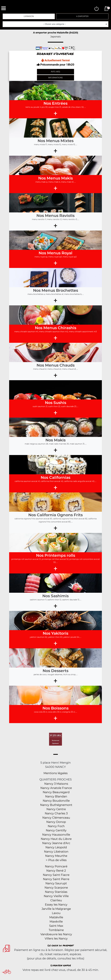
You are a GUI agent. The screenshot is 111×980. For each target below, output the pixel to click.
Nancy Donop (56, 822)
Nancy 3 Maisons (56, 784)
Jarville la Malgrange (56, 909)
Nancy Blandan (56, 796)
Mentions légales (56, 773)
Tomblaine (56, 930)
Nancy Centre (56, 809)
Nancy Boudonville (56, 801)
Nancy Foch (56, 826)
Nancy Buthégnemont (56, 805)
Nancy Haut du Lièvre (56, 839)
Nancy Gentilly (56, 830)
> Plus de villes (56, 860)
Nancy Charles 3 (56, 813)
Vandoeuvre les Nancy (56, 934)
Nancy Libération (56, 852)
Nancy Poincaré (56, 866)
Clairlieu (56, 900)
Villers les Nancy (56, 939)
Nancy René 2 (56, 871)
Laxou (56, 913)
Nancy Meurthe (56, 856)
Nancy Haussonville (56, 835)
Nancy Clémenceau (56, 818)
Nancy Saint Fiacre (56, 875)
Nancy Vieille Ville (56, 896)
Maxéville (56, 922)
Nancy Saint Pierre (56, 879)
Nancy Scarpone (56, 888)
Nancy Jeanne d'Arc (56, 843)
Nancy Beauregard (56, 792)
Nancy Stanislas (56, 892)
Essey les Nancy (56, 905)
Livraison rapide (61, 965)
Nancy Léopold (56, 847)
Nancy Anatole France (56, 788)
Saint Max (56, 926)
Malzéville (56, 917)
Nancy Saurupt (56, 883)
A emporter (82, 16)
